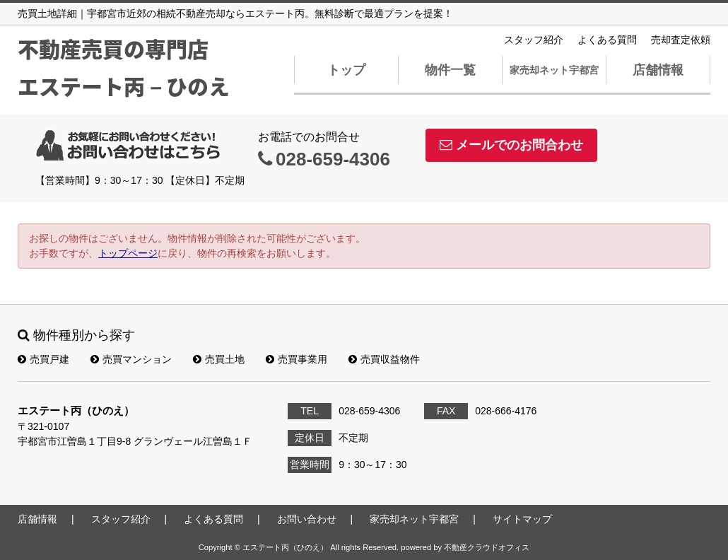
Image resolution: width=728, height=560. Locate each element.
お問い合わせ (307, 519)
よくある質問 (607, 40)
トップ (346, 70)
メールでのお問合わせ (511, 145)
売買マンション (131, 359)
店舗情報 (658, 70)
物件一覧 (450, 70)
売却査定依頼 (681, 40)
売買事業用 (297, 359)
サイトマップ (522, 519)
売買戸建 (43, 359)
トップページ (128, 253)
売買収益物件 (384, 359)
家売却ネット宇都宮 (554, 70)
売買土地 (219, 359)
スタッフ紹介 (534, 40)
